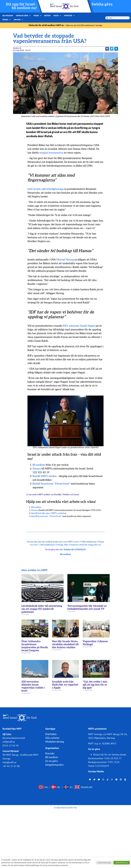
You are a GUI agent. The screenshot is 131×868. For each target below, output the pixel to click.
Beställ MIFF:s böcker (45, 476)
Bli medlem (8, 16)
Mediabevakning (55, 742)
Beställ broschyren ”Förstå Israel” (51, 484)
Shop (57, 16)
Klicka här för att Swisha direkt (110, 755)
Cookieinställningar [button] (104, 863)
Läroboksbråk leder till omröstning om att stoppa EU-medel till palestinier (42, 609)
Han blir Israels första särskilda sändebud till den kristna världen (65, 644)
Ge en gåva (52, 761)
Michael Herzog (65, 260)
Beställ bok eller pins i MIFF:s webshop (49, 513)
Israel (7, 20)
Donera (37, 469)
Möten (47, 16)
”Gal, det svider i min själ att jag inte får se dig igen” (95, 685)
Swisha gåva (102, 4)
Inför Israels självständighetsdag (45, 189)
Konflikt (58, 495)
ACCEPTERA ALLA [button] (122, 863)
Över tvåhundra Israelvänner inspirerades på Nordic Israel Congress (35, 646)
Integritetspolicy (54, 765)
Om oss (18, 20)
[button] (107, 49)
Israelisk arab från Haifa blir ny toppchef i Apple (65, 685)
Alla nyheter (52, 738)
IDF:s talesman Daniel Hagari (79, 326)
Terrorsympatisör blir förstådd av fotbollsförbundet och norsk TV (87, 607)
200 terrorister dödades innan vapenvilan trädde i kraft (33, 686)
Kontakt (50, 754)
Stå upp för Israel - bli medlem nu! (21, 6)
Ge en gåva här (52, 550)
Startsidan (51, 734)
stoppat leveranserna (51, 153)
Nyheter (69, 16)
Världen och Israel (71, 495)
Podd (37, 16)
